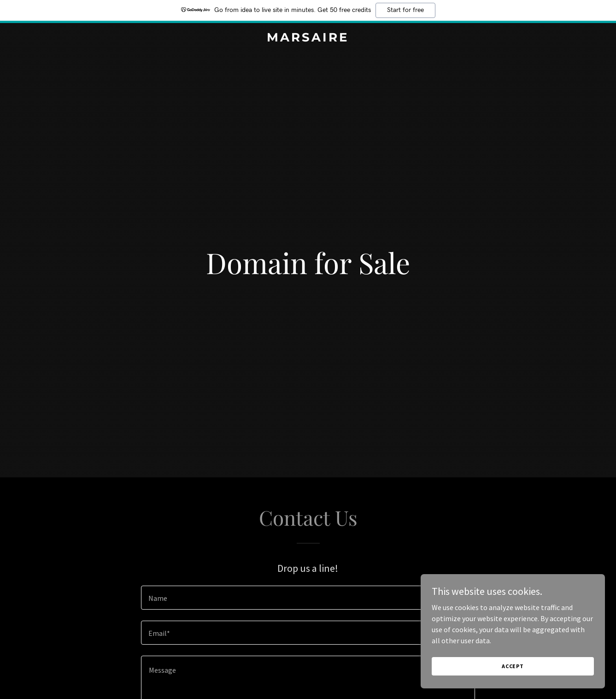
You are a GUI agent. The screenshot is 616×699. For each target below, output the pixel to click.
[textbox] (308, 598)
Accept (513, 685)
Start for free (405, 10)
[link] (308, 39)
